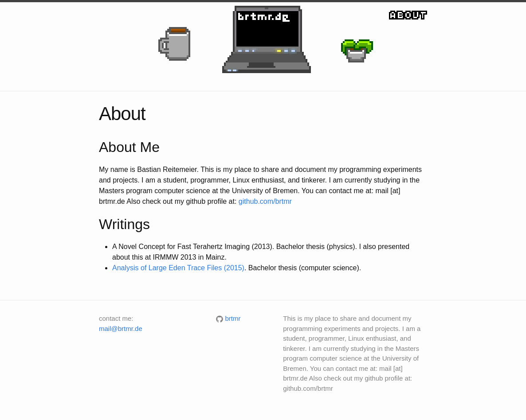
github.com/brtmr (265, 201)
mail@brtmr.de (121, 329)
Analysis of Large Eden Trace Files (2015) (178, 268)
